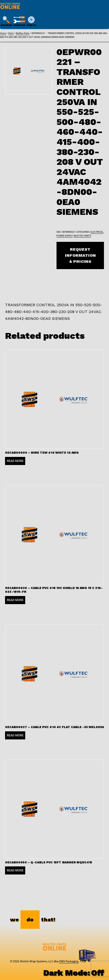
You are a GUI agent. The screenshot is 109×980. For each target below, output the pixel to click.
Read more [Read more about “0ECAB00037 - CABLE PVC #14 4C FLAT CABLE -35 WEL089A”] (15, 735)
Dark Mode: (74, 973)
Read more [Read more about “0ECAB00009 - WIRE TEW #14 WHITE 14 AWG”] (15, 461)
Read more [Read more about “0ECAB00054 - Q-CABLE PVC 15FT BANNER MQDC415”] (15, 870)
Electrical (97, 232)
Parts (11, 33)
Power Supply (65, 236)
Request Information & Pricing (80, 255)
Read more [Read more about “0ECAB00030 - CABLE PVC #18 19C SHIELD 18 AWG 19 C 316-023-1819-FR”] (15, 600)
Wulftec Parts (22, 33)
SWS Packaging (69, 961)
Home (3, 33)
